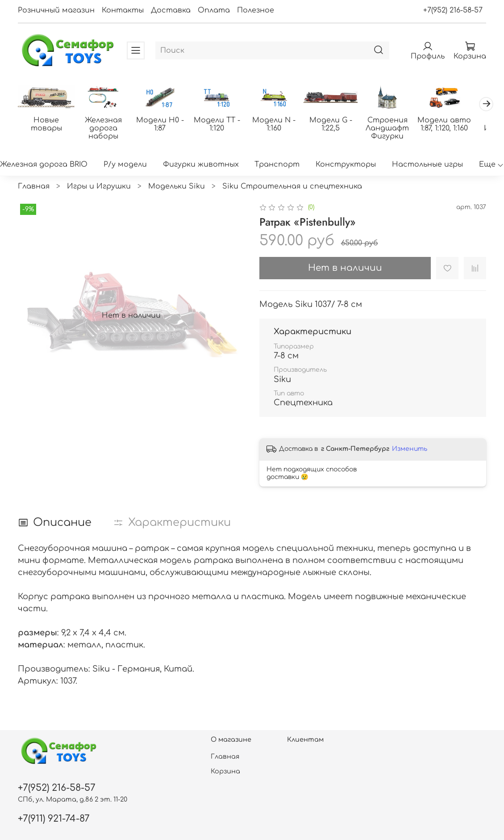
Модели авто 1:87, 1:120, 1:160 (457, 125)
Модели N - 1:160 (281, 125)
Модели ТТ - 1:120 (223, 125)
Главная (34, 187)
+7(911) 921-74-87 (54, 819)
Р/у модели (125, 165)
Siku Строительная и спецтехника (292, 187)
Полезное (256, 10)
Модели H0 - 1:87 (164, 125)
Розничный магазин (56, 10)
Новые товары (47, 125)
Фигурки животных (201, 165)
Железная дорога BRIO (44, 165)
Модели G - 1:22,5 (340, 125)
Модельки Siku (177, 187)
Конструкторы (346, 165)
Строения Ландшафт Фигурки (398, 129)
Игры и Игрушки (99, 187)
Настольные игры (427, 165)
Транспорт (277, 165)
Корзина (225, 771)
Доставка (171, 10)
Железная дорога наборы (106, 129)
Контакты (123, 10)
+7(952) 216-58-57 (453, 10)
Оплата (214, 10)
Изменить (410, 450)
